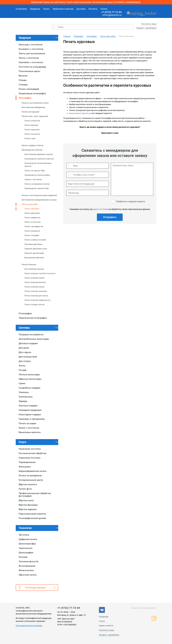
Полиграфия (25, 313)
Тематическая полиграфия (33, 318)
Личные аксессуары (29, 375)
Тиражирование (27, 462)
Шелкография (26, 553)
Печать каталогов (32, 134)
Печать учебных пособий (35, 240)
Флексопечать (26, 570)
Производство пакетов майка (37, 175)
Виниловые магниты (30, 432)
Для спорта (25, 361)
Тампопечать (26, 548)
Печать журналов (32, 130)
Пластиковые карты (29, 71)
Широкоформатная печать (33, 471)
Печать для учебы (30, 204)
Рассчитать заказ (149, 24)
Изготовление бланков (34, 269)
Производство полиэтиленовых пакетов (38, 165)
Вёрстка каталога (28, 484)
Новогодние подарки (30, 415)
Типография (25, 98)
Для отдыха (25, 352)
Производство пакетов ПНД (36, 188)
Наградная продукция (30, 410)
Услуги (46, 9)
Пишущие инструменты (31, 335)
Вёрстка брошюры (28, 505)
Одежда (23, 401)
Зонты (22, 366)
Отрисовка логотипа (29, 458)
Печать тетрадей (32, 235)
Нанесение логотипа (30, 449)
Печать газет (30, 139)
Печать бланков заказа (34, 287)
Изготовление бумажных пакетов (39, 154)
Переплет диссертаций (34, 253)
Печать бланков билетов (35, 282)
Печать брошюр (31, 125)
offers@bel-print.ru (112, 15)
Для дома (24, 348)
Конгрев (23, 557)
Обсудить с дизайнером (146, 28)
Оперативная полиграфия (32, 93)
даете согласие (101, 209)
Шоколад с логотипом (31, 45)
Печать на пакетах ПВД (34, 171)
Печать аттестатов (33, 222)
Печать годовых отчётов (32, 145)
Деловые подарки (28, 343)
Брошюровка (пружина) (80, 113)
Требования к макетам (63, 9)
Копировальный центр (31, 480)
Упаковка (24, 392)
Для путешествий (28, 357)
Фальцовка (25, 467)
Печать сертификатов (34, 227)
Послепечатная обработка (33, 453)
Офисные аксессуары (30, 379)
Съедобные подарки (29, 388)
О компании (21, 9)
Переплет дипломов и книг (36, 249)
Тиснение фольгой (29, 561)
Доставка (81, 9)
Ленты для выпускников (32, 53)
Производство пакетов (32, 150)
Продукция (35, 9)
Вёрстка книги (26, 500)
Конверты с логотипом (31, 49)
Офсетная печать (28, 575)
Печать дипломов (32, 213)
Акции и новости (106, 626)
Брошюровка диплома (34, 258)
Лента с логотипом (29, 58)
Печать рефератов (32, 218)
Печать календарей (29, 89)
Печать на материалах (30, 476)
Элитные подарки (28, 406)
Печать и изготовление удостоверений (39, 195)
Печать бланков (29, 265)
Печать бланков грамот (35, 278)
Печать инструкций (30, 112)
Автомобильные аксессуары (34, 339)
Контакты (93, 9)
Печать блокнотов (32, 121)
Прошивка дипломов (33, 244)
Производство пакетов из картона (39, 159)
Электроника (26, 397)
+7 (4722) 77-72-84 (111, 12)
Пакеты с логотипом (33, 180)
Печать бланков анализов (36, 291)
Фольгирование (27, 566)
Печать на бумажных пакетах (37, 184)
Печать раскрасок (32, 231)
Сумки (22, 383)
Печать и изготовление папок (35, 103)
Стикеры (23, 85)
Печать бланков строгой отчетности (40, 273)
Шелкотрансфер (27, 544)
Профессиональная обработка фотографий (35, 495)
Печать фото (25, 489)
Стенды (23, 80)
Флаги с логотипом (29, 428)
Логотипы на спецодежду (32, 67)
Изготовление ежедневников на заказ (39, 200)
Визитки (23, 76)
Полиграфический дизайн (32, 518)
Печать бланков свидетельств (37, 300)
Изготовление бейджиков (33, 107)
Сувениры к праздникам (32, 419)
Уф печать (24, 535)
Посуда (23, 370)
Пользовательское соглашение (29, 626)
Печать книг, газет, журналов (35, 116)
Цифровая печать (28, 539)
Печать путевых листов (34, 305)
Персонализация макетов (32, 514)
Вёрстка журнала (28, 509)
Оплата (104, 9)
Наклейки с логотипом (31, 62)
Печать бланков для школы (36, 296)
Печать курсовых (32, 209)
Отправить (110, 217)
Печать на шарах (27, 423)
